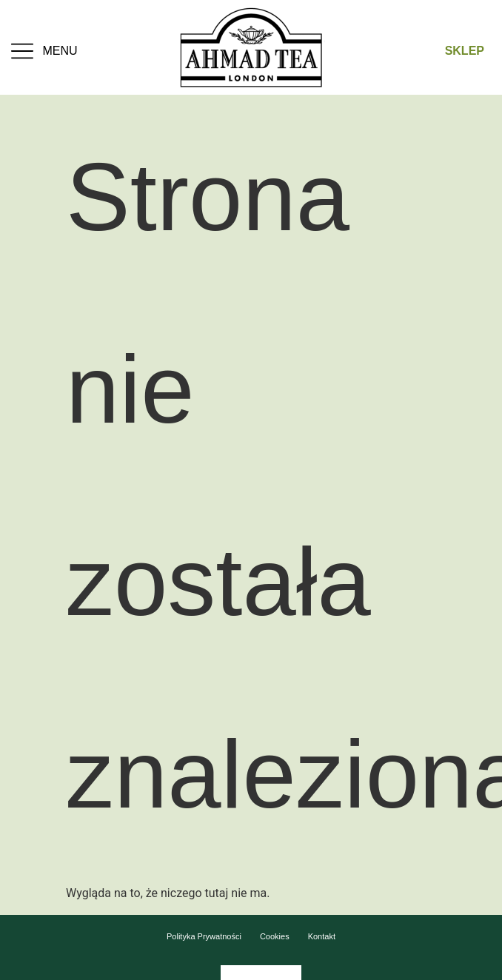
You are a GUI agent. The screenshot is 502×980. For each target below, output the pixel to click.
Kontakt (322, 936)
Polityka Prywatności (204, 936)
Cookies (275, 936)
